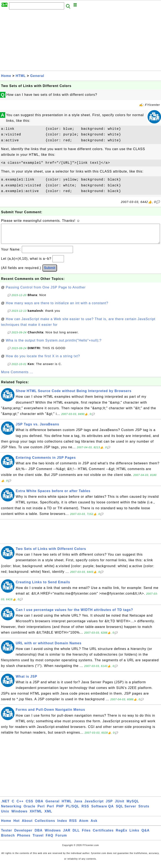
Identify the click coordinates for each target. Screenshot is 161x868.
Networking (11, 810)
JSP (109, 805)
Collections (45, 825)
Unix (5, 815)
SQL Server (126, 810)
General (37, 76)
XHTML (36, 815)
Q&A (146, 835)
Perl (41, 810)
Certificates (103, 835)
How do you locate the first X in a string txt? (43, 360)
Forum (61, 840)
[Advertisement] (80, 41)
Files (86, 835)
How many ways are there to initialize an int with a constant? (57, 307)
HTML (21, 76)
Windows (19, 815)
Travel (38, 840)
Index (62, 825)
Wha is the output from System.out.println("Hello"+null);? (54, 345)
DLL (76, 835)
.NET (5, 805)
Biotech (8, 840)
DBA (39, 805)
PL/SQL (73, 810)
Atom (84, 825)
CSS (30, 805)
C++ (20, 805)
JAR (67, 835)
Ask (94, 825)
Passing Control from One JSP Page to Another (46, 292)
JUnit (120, 805)
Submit (50, 272)
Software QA (102, 810)
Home (6, 76)
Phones (24, 840)
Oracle (30, 810)
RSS (85, 810)
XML (48, 815)
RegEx (121, 835)
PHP (60, 810)
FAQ (49, 840)
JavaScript (94, 805)
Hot (17, 825)
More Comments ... (17, 376)
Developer (23, 835)
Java (78, 805)
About (27, 825)
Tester (7, 835)
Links (134, 835)
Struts (144, 810)
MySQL (133, 805)
